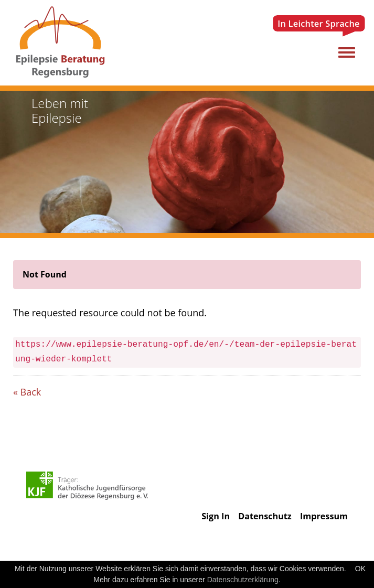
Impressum (324, 516)
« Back (27, 392)
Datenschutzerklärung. (244, 580)
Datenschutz (265, 516)
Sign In (216, 516)
